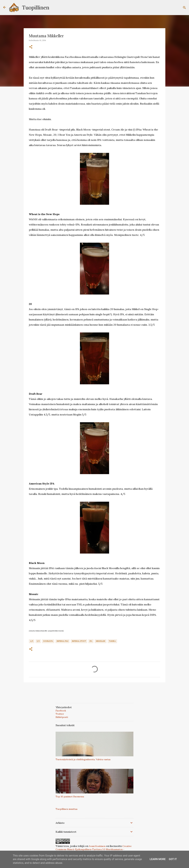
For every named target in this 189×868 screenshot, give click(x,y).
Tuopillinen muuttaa (66, 809)
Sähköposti (62, 717)
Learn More (158, 859)
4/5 (32, 641)
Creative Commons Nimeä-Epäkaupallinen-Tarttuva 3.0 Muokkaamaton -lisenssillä (94, 849)
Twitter (60, 714)
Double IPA (48, 641)
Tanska (112, 641)
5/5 (38, 641)
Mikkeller (101, 641)
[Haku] (184, 8)
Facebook (61, 711)
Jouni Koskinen (97, 846)
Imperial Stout (79, 641)
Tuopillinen (36, 8)
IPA (91, 641)
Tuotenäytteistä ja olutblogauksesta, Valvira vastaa (83, 759)
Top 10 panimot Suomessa (70, 797)
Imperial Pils (62, 641)
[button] (31, 47)
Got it (173, 859)
